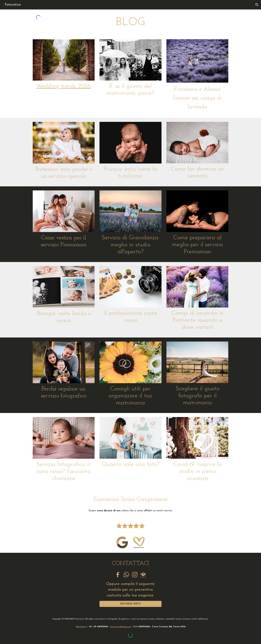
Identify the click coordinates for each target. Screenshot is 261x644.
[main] (130, 22)
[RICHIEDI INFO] (130, 604)
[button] (257, 5)
